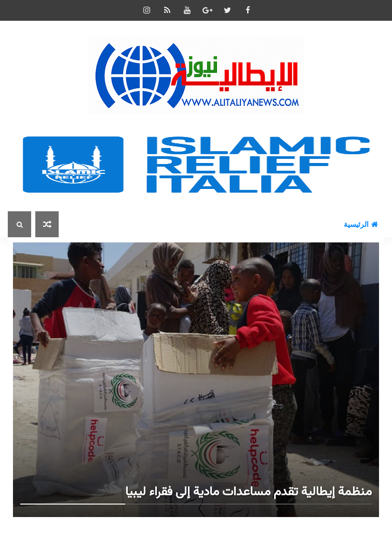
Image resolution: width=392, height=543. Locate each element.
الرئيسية (361, 224)
